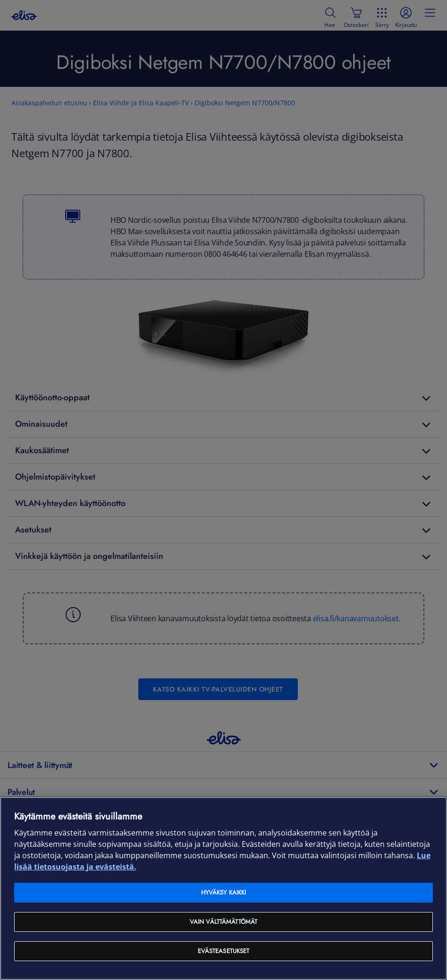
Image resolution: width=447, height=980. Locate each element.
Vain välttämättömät (223, 922)
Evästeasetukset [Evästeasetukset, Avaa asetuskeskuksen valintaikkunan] (224, 951)
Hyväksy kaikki (224, 892)
